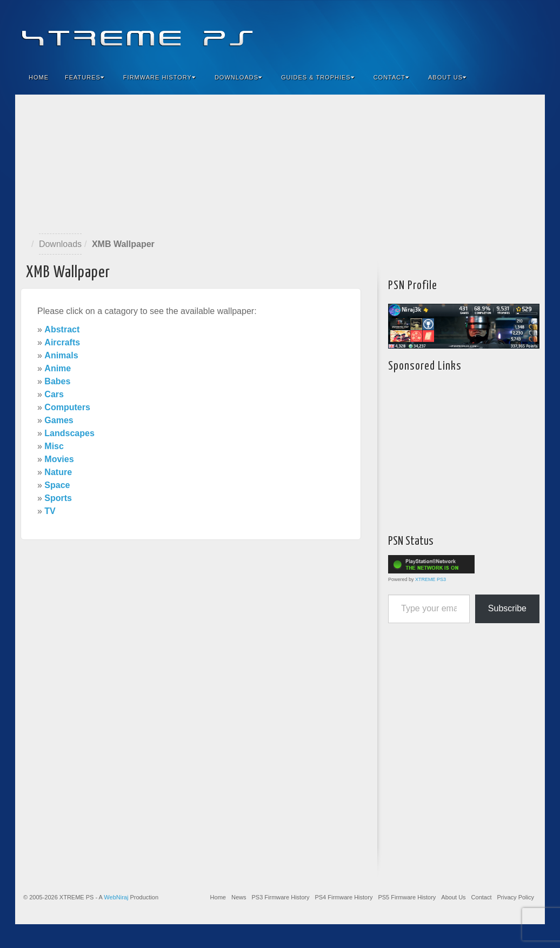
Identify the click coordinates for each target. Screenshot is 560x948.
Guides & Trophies (318, 77)
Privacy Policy (516, 897)
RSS (529, 31)
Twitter (500, 31)
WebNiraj (116, 897)
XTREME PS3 (431, 579)
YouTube (515, 31)
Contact (391, 77)
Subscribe (507, 608)
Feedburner (471, 31)
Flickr (486, 31)
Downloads (238, 77)
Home (39, 77)
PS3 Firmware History (280, 897)
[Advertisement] (280, 164)
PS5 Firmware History (407, 897)
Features (85, 77)
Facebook (456, 31)
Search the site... (530, 77)
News (239, 897)
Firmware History (159, 77)
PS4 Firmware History (344, 897)
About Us (447, 77)
